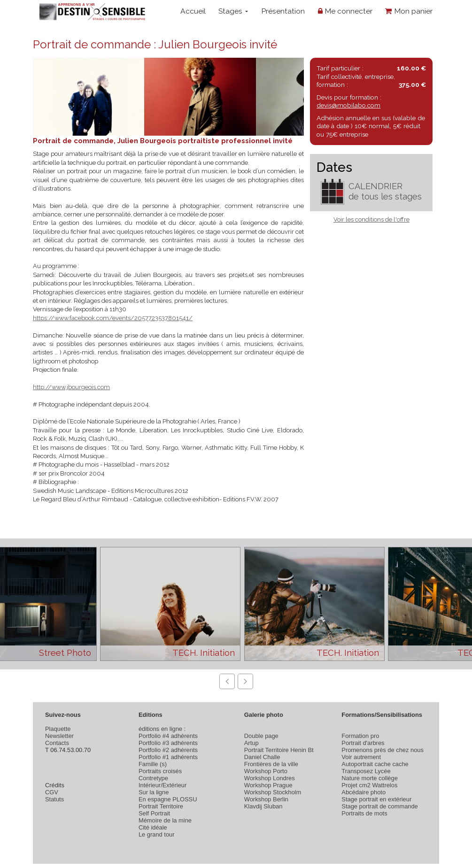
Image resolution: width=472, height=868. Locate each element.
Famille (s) (153, 764)
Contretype (153, 778)
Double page (261, 736)
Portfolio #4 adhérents (168, 736)
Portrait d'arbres (363, 743)
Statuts (54, 799)
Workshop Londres (270, 778)
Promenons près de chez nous (383, 750)
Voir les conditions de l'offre (371, 219)
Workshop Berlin (266, 799)
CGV (52, 792)
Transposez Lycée (366, 771)
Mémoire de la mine (165, 820)
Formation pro (360, 736)
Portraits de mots (364, 813)
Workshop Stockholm (273, 792)
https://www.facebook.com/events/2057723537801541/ (113, 318)
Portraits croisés (160, 771)
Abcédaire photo (364, 792)
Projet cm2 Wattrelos (369, 785)
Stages (233, 11)
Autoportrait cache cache (375, 764)
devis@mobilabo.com (348, 105)
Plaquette (58, 729)
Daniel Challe (262, 757)
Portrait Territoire (161, 806)
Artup (251, 743)
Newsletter (59, 736)
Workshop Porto (266, 771)
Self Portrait (154, 813)
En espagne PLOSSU (168, 799)
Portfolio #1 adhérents (168, 757)
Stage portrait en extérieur (376, 799)
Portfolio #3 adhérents (168, 743)
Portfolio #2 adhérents (168, 750)
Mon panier (409, 11)
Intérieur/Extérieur (162, 785)
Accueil (193, 11)
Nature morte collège (370, 778)
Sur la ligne (154, 792)
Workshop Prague (268, 785)
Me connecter (345, 11)
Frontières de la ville (271, 764)
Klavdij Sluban (263, 806)
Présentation (283, 11)
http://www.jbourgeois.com (71, 387)
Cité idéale (153, 827)
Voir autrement (361, 757)
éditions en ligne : (162, 729)
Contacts (57, 743)
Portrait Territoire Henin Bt (279, 750)
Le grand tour (157, 834)
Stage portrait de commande (379, 806)
